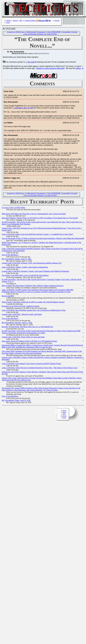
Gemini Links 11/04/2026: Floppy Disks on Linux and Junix (23, 338)
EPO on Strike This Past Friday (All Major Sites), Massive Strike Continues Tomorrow (33, 286)
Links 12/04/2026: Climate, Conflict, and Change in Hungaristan (25, 268)
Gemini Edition (30, 21)
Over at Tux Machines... (10, 255)
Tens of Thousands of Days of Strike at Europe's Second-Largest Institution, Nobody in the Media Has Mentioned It (43, 239)
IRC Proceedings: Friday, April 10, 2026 (16, 401)
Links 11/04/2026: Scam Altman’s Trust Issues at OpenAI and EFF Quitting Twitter (31, 364)
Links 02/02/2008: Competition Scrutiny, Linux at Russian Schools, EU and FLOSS (51, 34)
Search (57, 21)
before (78, 69)
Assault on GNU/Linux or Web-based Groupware (26, 33)
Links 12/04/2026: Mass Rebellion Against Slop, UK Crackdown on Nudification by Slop (34, 311)
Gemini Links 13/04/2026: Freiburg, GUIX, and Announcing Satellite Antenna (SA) (32, 264)
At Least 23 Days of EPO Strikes (14, 208)
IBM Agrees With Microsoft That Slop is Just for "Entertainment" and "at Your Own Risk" (34, 214)
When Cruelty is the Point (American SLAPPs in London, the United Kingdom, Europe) (33, 303)
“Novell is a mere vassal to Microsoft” (50, 69)
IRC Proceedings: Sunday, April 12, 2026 (16, 259)
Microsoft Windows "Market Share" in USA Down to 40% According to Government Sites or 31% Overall (40, 218)
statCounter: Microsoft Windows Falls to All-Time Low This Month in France (29, 342)
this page (31, 63)
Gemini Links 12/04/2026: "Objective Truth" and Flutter (22, 315)
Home (8, 21)
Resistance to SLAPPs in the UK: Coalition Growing (21, 307)
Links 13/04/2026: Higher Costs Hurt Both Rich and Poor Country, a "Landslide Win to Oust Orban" (38, 235)
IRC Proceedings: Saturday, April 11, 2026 (17, 323)
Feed (8, 23)
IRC (21, 21)
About (15, 21)
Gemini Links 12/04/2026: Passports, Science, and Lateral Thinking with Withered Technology (36, 272)
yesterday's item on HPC (24, 108)
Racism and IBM (8, 296)
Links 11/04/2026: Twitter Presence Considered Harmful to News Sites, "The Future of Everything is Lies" (40, 368)
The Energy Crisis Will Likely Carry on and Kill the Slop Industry (25, 276)
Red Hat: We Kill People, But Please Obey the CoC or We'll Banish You (27, 327)
